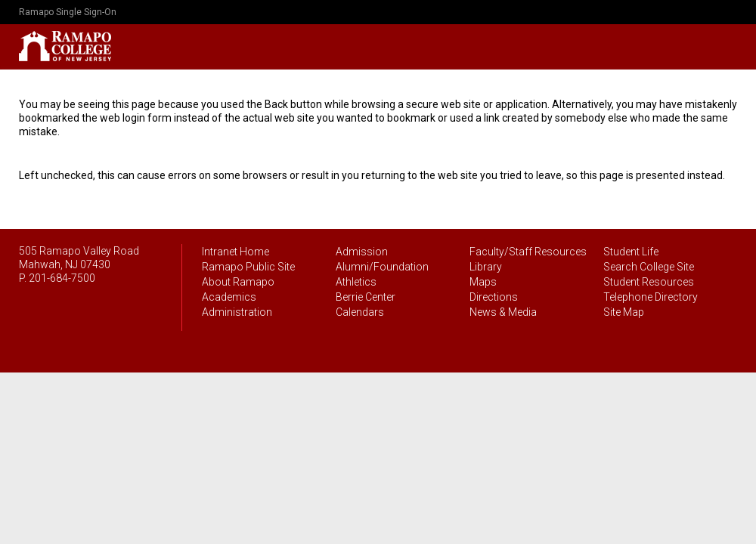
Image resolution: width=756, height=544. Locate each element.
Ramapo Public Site (248, 267)
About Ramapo (238, 282)
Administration (237, 312)
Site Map (624, 312)
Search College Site (649, 267)
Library (486, 267)
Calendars (360, 312)
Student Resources (649, 282)
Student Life (631, 252)
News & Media (503, 312)
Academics (229, 297)
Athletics (356, 282)
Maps (483, 282)
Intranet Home (235, 252)
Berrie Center (366, 297)
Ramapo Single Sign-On (68, 12)
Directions (494, 297)
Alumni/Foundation (382, 267)
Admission (362, 252)
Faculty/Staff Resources (528, 252)
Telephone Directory (651, 297)
